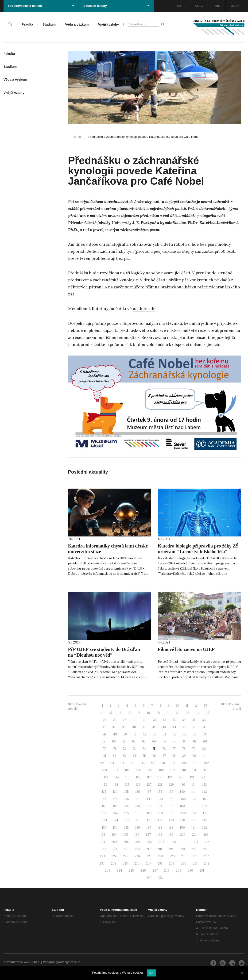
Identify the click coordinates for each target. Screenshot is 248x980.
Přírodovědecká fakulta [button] (41, 6)
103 (105, 770)
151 (194, 799)
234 (114, 863)
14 (101, 713)
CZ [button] (181, 6)
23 (188, 713)
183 (104, 828)
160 (182, 806)
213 (104, 849)
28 (125, 720)
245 (131, 871)
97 (153, 763)
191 (194, 828)
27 (115, 720)
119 (170, 777)
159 (171, 806)
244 (119, 871)
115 (127, 777)
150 (183, 799)
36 (204, 720)
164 (115, 813)
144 (115, 799)
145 (127, 799)
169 (172, 813)
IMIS (217, 6)
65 (164, 741)
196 (137, 835)
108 (161, 770)
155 (126, 806)
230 (184, 856)
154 (115, 806)
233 (102, 863)
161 (194, 806)
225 (126, 856)
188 (160, 828)
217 (149, 849)
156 (138, 806)
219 (171, 849)
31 (155, 720)
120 (181, 777)
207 (150, 842)
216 (137, 849)
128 (160, 785)
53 (155, 734)
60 (114, 741)
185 (126, 828)
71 (115, 749)
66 (174, 741)
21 (168, 713)
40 (134, 727)
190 (182, 828)
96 (143, 763)
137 (149, 792)
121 (192, 777)
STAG (199, 6)
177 (149, 820)
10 (178, 706)
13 (205, 706)
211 (196, 842)
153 (104, 806)
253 (160, 878)
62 (134, 741)
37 (104, 727)
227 (149, 856)
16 (120, 713)
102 (206, 763)
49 (115, 734)
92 (102, 763)
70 (105, 749)
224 (114, 856)
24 (198, 713)
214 (115, 849)
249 (179, 871)
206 (138, 842)
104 (116, 770)
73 (134, 749)
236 (137, 863)
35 (194, 720)
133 (104, 792)
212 (207, 842)
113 (106, 777)
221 (194, 849)
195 (126, 835)
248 (167, 871)
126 (138, 785)
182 (204, 820)
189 (171, 828)
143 (104, 799)
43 (164, 727)
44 (174, 727)
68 (195, 741)
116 (138, 777)
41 (144, 727)
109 (173, 770)
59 (104, 741)
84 (134, 756)
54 (165, 734)
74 (144, 749)
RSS (37, 962)
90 (194, 756)
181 (194, 820)
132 (204, 785)
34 (184, 720)
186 (138, 828)
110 (184, 770)
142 (205, 792)
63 (144, 741)
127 (149, 785)
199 (171, 835)
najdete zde (144, 309)
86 (154, 756)
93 (112, 763)
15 (111, 713)
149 (172, 799)
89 (184, 756)
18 (139, 713)
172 (205, 813)
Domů (77, 137)
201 (194, 835)
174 (116, 820)
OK (151, 973)
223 (103, 856)
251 (202, 871)
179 (171, 820)
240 (184, 863)
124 (116, 785)
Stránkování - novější (78, 706)
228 (161, 856)
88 (174, 756)
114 (117, 777)
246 (143, 871)
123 (105, 785)
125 (127, 785)
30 (145, 720)
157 (149, 806)
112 (205, 770)
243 (108, 871)
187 (149, 828)
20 (158, 713)
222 (205, 849)
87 (164, 756)
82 (114, 756)
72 (124, 749)
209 (173, 842)
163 (104, 813)
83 (124, 756)
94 (122, 763)
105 (127, 770)
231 (195, 856)
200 (183, 835)
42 (154, 727)
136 (138, 792)
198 (160, 835)
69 (205, 741)
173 (105, 820)
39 (124, 727)
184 (115, 828)
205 (126, 842)
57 (194, 734)
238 (160, 863)
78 (184, 749)
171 (194, 813)
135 (126, 792)
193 (103, 835)
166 (138, 813)
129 (171, 785)
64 (154, 741)
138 (160, 792)
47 (205, 727)
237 (149, 863)
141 (194, 792)
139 (171, 792)
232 (207, 856)
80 (204, 749)
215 (126, 849)
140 (182, 792)
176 (138, 820)
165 (127, 813)
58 (204, 734)
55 (174, 734)
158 (160, 806)
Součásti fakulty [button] (116, 6)
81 (105, 756)
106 (139, 770)
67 (185, 741)
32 (164, 720)
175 (127, 820)
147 (149, 799)
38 (114, 727)
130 (183, 785)
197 (148, 835)
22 (178, 713)
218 (160, 849)
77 (174, 749)
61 (124, 741)
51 (135, 734)
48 (105, 734)
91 (204, 756)
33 (174, 720)
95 (133, 763)
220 (182, 849)
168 (161, 813)
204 (114, 842)
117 (149, 777)
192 (205, 828)
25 (208, 713)
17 (130, 713)
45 (184, 727)
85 (144, 756)
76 (164, 749)
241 (195, 863)
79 (194, 749)
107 (150, 770)
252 (149, 878)
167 (149, 813)
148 (161, 799)
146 (138, 799)
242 (207, 863)
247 (155, 871)
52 (145, 734)
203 (102, 842)
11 (187, 706)
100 (184, 763)
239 (172, 863)
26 (105, 720)
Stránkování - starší (231, 706)
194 (114, 835)
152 (205, 799)
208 (162, 842)
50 (125, 734)
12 (196, 706)
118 (159, 777)
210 (185, 842)
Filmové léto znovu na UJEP (186, 649)
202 (206, 835)
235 (125, 863)
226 (137, 856)
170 (183, 813)
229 (172, 856)
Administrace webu (17, 962)
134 (115, 792)
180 (183, 820)
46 (195, 727)
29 (135, 720)
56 (184, 734)
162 (205, 806)
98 (163, 763)
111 (194, 770)
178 (160, 820)
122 (203, 777)
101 (195, 763)
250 (190, 871)
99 (173, 763)
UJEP (235, 6)
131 (194, 785)
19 (149, 713)
